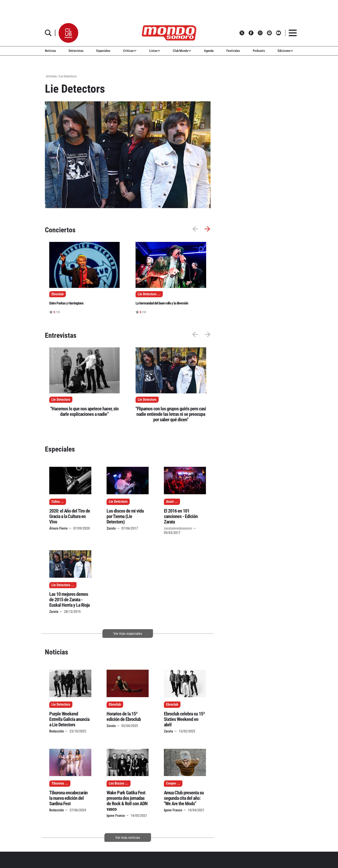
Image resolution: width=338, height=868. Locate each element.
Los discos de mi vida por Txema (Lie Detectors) (125, 516)
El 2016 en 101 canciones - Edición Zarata (181, 516)
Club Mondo (182, 51)
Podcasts (259, 51)
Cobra (56, 502)
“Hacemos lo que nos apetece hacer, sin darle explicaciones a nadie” (84, 411)
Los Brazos (116, 783)
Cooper (171, 783)
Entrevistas (76, 51)
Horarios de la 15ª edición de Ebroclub (124, 717)
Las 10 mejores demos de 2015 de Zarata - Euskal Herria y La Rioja (69, 600)
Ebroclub (115, 705)
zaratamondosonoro (178, 528)
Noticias (50, 51)
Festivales (233, 51)
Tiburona (58, 783)
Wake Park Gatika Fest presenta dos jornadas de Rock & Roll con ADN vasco (127, 801)
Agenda (209, 51)
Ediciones (285, 51)
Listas (155, 51)
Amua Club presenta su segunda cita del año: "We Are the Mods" (184, 798)
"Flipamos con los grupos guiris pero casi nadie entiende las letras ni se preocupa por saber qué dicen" (171, 414)
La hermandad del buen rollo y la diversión (162, 303)
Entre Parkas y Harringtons (66, 303)
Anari (170, 502)
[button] (68, 33)
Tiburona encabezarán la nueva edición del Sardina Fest (68, 798)
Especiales (103, 51)
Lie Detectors (61, 400)
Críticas (130, 51)
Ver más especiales (128, 634)
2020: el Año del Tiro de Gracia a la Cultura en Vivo (70, 516)
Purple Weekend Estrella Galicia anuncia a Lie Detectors (69, 719)
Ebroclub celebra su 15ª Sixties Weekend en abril (184, 719)
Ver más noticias (128, 837)
